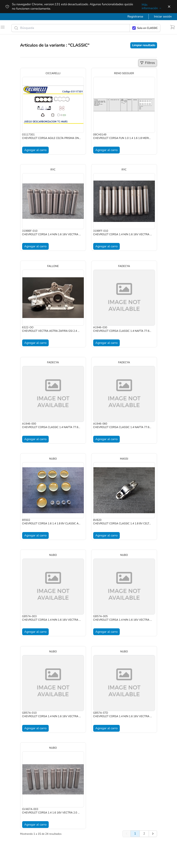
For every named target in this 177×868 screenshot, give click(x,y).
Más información (152, 7)
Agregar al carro (36, 150)
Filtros (148, 63)
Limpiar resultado (144, 45)
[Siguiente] (153, 834)
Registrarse (135, 17)
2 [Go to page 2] (144, 834)
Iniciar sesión (163, 17)
